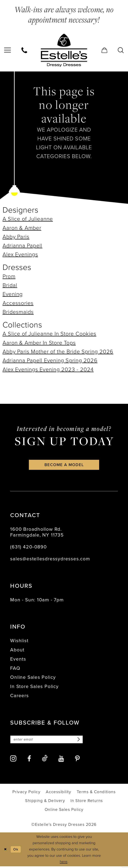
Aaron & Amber (22, 228)
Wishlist (19, 642)
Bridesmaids (18, 312)
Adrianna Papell (22, 246)
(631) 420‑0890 (28, 548)
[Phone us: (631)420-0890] (24, 50)
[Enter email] (50, 741)
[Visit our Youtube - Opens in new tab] (61, 760)
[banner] (64, 50)
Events (18, 660)
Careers (19, 697)
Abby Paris (16, 237)
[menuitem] (24, 50)
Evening (13, 294)
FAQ (15, 669)
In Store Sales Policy (34, 687)
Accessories (18, 303)
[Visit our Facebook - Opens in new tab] (29, 760)
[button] (104, 50)
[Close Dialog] (6, 851)
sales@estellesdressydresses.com (50, 560)
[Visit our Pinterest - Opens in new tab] (77, 760)
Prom (9, 276)
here (64, 863)
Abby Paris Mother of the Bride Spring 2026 (58, 352)
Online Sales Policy (33, 678)
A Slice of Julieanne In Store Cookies (49, 334)
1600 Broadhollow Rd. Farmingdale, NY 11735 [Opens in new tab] (37, 533)
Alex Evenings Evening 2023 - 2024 (48, 369)
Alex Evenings (20, 254)
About (17, 651)
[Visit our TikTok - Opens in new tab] (45, 760)
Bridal (10, 285)
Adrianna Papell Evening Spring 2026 (50, 360)
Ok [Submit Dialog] (17, 851)
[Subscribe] (85, 741)
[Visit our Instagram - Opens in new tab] (13, 760)
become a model (64, 465)
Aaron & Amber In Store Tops (39, 343)
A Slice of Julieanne (28, 219)
